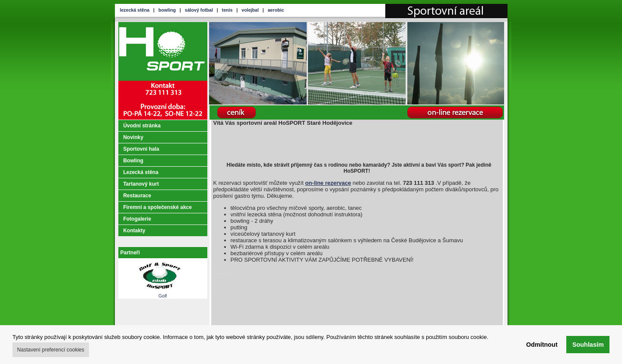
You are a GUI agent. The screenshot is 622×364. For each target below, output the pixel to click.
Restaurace (137, 196)
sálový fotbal (199, 10)
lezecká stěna (135, 10)
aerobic (276, 10)
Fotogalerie (137, 219)
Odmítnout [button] (542, 345)
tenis (227, 10)
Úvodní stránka (142, 126)
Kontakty (134, 231)
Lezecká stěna (141, 172)
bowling (167, 10)
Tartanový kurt (141, 184)
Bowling (133, 161)
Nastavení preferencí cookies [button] (51, 350)
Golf (163, 294)
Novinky (133, 137)
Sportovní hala (141, 149)
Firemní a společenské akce (157, 207)
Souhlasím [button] (588, 345)
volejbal (250, 10)
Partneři (130, 253)
